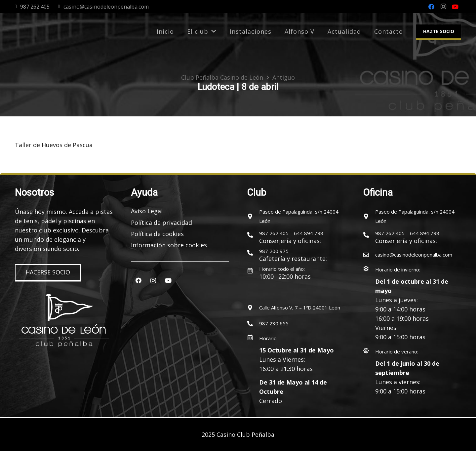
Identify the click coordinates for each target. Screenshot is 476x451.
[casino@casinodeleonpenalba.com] (369, 255)
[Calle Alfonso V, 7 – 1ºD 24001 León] (253, 307)
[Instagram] (443, 7)
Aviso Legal (147, 211)
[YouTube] (455, 7)
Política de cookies (157, 234)
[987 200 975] (253, 253)
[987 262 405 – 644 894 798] (253, 235)
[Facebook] (431, 7)
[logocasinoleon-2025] (42, 31)
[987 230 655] (253, 323)
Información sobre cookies (169, 245)
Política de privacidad (161, 223)
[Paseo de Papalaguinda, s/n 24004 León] (253, 216)
